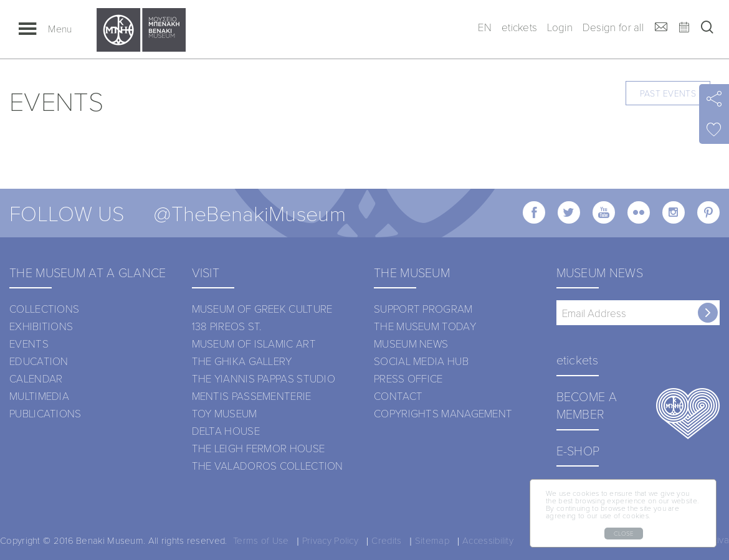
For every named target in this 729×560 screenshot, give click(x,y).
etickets (519, 27)
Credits (386, 540)
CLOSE (624, 533)
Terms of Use (261, 540)
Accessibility (488, 540)
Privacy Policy (330, 540)
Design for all (613, 27)
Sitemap (432, 540)
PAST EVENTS (668, 93)
